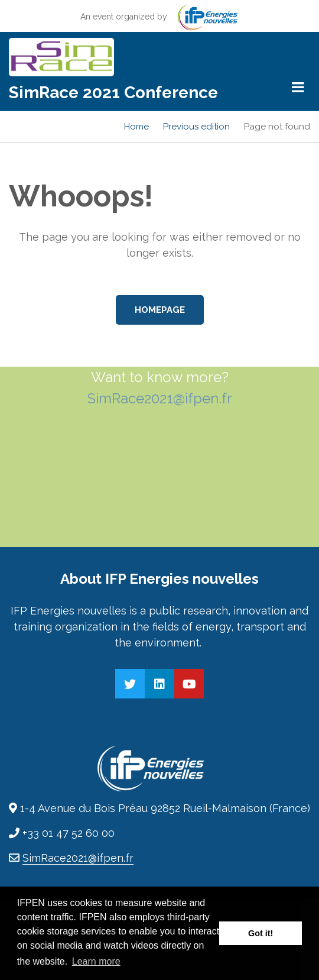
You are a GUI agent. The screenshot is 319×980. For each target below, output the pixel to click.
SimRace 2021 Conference (113, 93)
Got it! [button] (261, 933)
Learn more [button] (96, 961)
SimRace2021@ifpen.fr (160, 398)
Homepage (160, 310)
